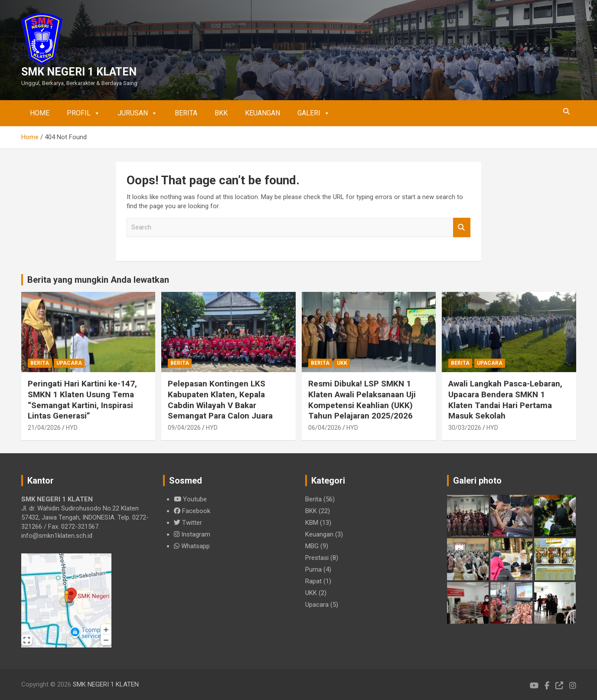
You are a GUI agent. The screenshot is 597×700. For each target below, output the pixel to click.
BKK (221, 113)
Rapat (313, 581)
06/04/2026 (325, 428)
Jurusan (137, 113)
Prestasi (317, 558)
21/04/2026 (44, 428)
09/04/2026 (184, 428)
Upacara (69, 363)
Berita (186, 113)
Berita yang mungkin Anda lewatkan (98, 280)
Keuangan (263, 113)
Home (40, 113)
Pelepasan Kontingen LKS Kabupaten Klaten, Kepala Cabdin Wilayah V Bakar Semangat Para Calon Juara (220, 400)
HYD (72, 428)
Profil (83, 113)
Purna (313, 569)
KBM (312, 523)
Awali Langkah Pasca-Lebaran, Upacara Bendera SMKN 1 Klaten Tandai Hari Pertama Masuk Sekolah (505, 400)
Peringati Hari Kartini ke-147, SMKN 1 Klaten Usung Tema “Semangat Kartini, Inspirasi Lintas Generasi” (82, 400)
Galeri (314, 113)
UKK (342, 363)
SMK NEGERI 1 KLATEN (79, 72)
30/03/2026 (465, 428)
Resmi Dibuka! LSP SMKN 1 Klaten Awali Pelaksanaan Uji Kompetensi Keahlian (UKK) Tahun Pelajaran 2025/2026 (362, 400)
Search (462, 227)
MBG (312, 546)
